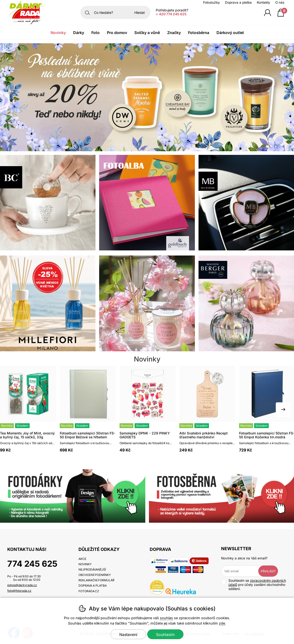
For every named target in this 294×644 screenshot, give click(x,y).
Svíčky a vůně (147, 33)
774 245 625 (32, 564)
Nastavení (128, 635)
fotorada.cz (89, 591)
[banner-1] (147, 150)
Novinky (58, 33)
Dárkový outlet (230, 33)
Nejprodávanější (92, 569)
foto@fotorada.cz (19, 591)
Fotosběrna (199, 33)
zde (222, 623)
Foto (95, 33)
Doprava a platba (238, 2)
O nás (280, 2)
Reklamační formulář (96, 580)
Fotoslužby (212, 2)
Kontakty (264, 2)
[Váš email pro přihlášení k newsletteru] (243, 571)
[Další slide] (283, 410)
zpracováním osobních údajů (257, 582)
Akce (82, 559)
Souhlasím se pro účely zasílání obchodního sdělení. (254, 585)
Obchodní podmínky (95, 575)
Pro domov (117, 33)
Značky (174, 33)
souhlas (166, 618)
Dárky (79, 33)
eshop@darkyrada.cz (22, 585)
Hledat (140, 13)
